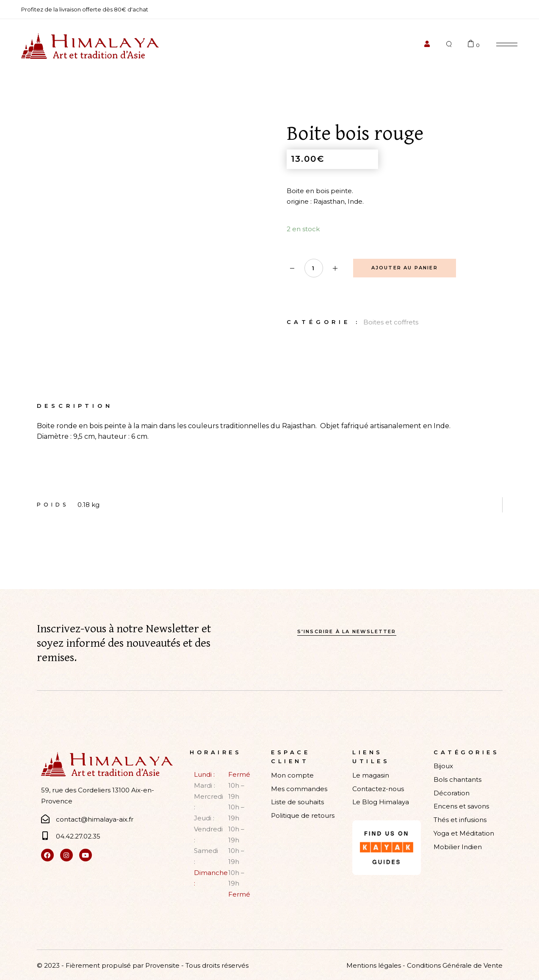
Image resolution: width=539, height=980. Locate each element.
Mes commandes (299, 789)
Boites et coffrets (391, 322)
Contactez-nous (378, 789)
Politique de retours (303, 815)
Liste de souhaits (297, 802)
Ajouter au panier (405, 268)
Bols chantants (457, 779)
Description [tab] (75, 406)
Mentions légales (374, 965)
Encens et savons (461, 806)
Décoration (452, 793)
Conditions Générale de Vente (455, 965)
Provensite (162, 965)
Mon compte (292, 775)
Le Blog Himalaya (381, 802)
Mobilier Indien (458, 847)
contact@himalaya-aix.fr (95, 819)
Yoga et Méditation (464, 833)
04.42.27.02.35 (78, 836)
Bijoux (443, 766)
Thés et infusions (460, 820)
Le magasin (371, 775)
